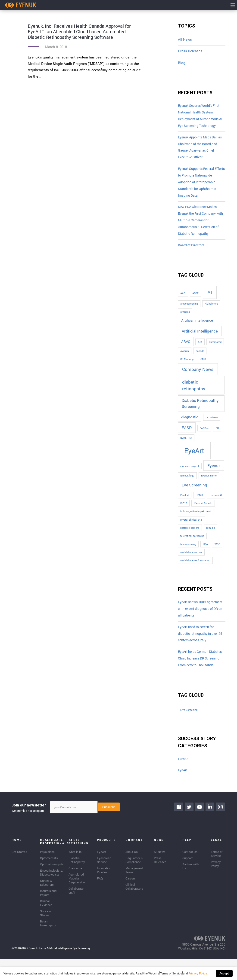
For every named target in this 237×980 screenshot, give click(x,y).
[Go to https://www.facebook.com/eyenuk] (179, 828)
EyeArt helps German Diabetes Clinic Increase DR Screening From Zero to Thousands (200, 676)
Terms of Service (172, 974)
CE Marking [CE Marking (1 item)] (187, 364)
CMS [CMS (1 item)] (203, 364)
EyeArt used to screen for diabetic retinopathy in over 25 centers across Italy (200, 647)
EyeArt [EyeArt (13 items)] (194, 456)
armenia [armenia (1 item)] (185, 317)
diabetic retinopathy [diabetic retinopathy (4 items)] (194, 390)
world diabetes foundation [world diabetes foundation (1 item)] (195, 565)
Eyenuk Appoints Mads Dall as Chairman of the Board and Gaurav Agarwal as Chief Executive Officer (202, 149)
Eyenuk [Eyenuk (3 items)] (214, 470)
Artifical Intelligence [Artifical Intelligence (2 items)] (197, 325)
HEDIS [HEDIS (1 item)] (199, 500)
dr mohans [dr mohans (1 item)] (212, 422)
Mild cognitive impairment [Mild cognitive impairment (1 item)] (196, 516)
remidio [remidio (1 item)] (211, 533)
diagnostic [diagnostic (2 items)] (190, 422)
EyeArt (183, 792)
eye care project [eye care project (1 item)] (190, 471)
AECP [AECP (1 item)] (195, 298)
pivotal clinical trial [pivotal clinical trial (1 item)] (191, 525)
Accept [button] (224, 974)
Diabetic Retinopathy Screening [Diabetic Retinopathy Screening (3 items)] (200, 408)
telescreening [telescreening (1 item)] (188, 549)
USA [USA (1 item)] (205, 549)
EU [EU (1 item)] (217, 433)
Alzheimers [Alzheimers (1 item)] (211, 308)
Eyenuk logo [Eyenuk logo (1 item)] (187, 480)
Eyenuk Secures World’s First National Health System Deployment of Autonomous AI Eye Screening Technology (201, 116)
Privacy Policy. (199, 974)
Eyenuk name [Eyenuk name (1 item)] (209, 480)
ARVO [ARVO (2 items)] (186, 347)
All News (185, 39)
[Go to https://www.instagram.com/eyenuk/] (221, 828)
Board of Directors (192, 250)
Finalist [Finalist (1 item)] (185, 500)
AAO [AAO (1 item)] (183, 298)
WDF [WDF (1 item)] (217, 549)
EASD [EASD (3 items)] (187, 432)
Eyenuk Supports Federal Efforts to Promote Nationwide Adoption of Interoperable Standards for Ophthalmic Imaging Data (200, 185)
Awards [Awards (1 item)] (185, 356)
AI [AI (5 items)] (210, 297)
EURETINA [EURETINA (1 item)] (186, 443)
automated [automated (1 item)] (215, 347)
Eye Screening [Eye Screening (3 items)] (194, 490)
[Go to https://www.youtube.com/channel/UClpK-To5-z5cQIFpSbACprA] (200, 828)
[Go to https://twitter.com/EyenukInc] (190, 828)
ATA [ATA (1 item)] (200, 347)
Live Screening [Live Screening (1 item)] (189, 731)
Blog (182, 63)
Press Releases (190, 51)
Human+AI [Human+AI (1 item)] (216, 500)
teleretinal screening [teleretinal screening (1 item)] (192, 541)
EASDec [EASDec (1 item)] (204, 433)
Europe (184, 780)
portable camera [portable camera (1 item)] (190, 533)
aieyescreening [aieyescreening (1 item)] (189, 308)
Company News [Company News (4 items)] (198, 374)
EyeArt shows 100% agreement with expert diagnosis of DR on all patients (196, 617)
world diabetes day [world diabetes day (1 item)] (191, 557)
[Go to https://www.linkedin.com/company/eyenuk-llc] (210, 828)
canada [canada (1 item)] (200, 356)
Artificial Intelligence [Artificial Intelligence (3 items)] (200, 336)
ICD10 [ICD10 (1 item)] (184, 508)
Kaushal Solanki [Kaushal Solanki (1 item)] (203, 508)
